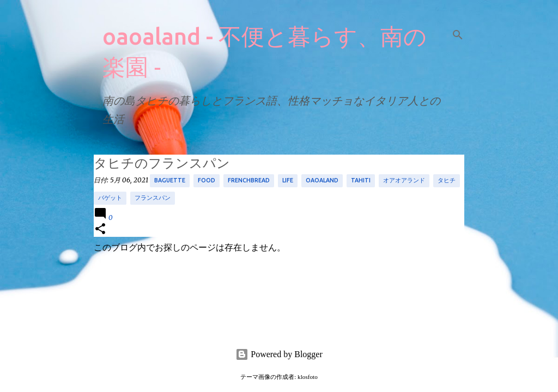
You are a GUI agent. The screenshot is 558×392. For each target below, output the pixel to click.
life (288, 180)
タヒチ (447, 180)
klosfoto (308, 377)
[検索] (458, 35)
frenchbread (249, 180)
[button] (100, 229)
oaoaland (322, 180)
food (207, 180)
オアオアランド (404, 180)
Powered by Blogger (279, 354)
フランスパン (153, 198)
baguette (170, 180)
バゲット (110, 198)
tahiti (361, 180)
